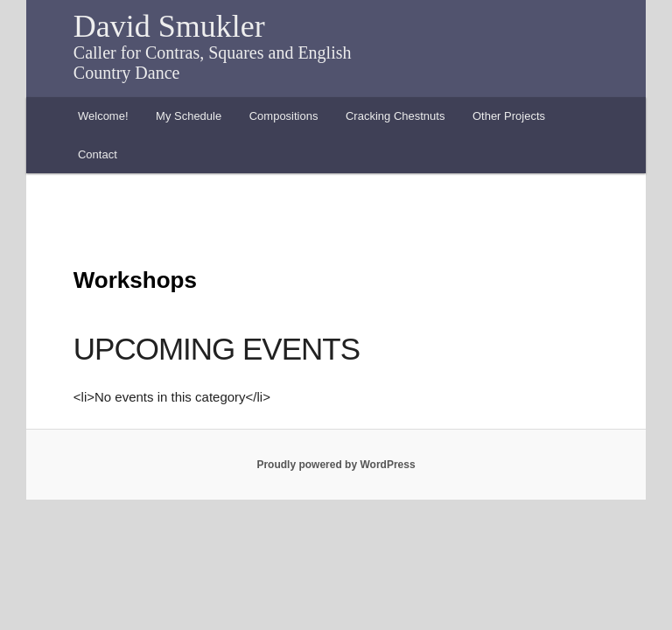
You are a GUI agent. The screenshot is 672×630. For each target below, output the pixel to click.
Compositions (284, 116)
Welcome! (103, 116)
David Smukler (169, 26)
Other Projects (509, 116)
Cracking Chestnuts (395, 116)
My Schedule (189, 116)
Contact (98, 154)
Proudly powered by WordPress (336, 465)
